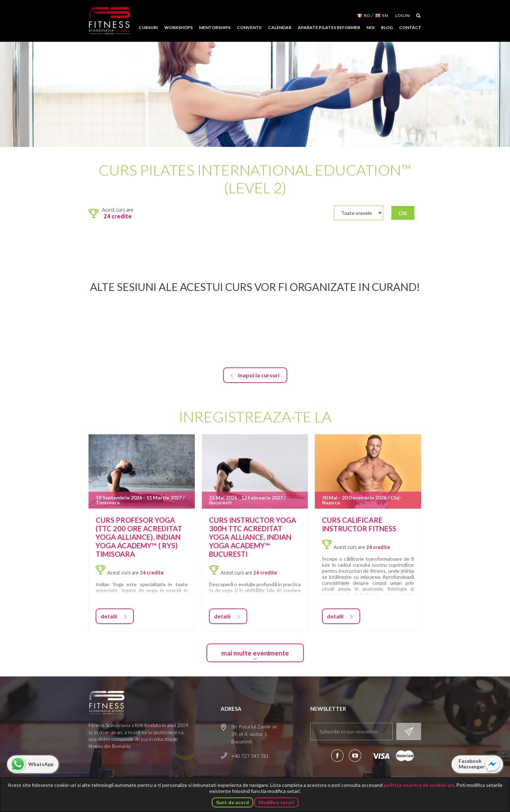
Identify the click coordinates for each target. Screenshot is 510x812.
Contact (410, 27)
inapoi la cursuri (259, 375)
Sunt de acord (233, 802)
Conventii (249, 27)
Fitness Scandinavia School (109, 21)
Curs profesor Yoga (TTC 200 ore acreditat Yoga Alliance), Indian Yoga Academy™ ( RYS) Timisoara (139, 537)
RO (367, 15)
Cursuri (148, 27)
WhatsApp (41, 764)
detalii (109, 616)
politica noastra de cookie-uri (419, 785)
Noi (371, 27)
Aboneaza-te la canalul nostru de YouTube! (355, 756)
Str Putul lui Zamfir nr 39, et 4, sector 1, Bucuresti (254, 734)
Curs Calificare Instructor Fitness (359, 524)
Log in (402, 15)
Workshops (178, 27)
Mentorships (215, 27)
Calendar (280, 27)
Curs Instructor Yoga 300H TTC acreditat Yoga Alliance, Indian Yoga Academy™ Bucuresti (253, 537)
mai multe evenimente (255, 653)
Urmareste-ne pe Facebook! (337, 756)
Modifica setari (276, 802)
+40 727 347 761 (250, 756)
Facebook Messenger (472, 764)
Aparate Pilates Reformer (329, 27)
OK (403, 213)
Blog (387, 27)
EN (385, 15)
